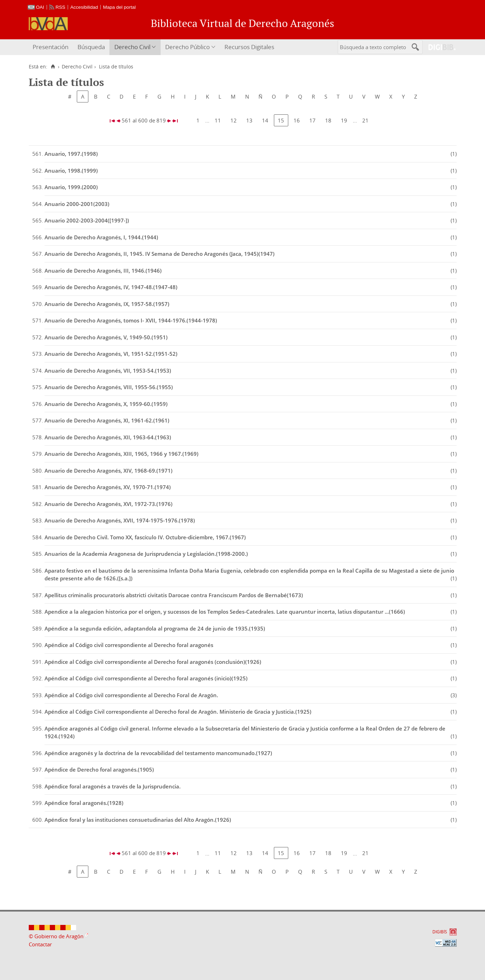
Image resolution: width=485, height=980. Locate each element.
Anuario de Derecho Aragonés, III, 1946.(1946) (103, 271)
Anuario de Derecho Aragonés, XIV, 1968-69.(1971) (109, 471)
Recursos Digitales (249, 47)
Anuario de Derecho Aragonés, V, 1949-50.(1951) (106, 337)
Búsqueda (91, 47)
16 (297, 120)
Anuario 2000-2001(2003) (77, 204)
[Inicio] (53, 67)
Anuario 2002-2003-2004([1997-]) (87, 220)
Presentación (50, 47)
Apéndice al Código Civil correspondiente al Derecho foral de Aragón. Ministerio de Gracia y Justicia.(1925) (178, 712)
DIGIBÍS (440, 932)
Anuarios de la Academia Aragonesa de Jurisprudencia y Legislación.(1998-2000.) (146, 554)
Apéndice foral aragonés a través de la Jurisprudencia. (113, 786)
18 (328, 120)
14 (265, 120)
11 (218, 120)
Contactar (40, 944)
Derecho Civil (132, 47)
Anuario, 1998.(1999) (71, 171)
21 (365, 120)
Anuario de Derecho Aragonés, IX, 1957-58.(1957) (107, 304)
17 (312, 120)
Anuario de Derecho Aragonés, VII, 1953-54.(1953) (108, 371)
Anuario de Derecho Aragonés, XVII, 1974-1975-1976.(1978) (120, 520)
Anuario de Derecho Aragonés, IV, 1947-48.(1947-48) (111, 287)
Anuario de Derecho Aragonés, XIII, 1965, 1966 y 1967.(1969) (122, 454)
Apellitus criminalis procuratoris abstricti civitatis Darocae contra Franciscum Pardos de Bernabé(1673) (174, 595)
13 (249, 120)
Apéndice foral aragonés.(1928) (84, 803)
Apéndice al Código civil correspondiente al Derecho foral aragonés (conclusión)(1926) (153, 662)
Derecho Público (187, 47)
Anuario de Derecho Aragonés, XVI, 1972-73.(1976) (109, 504)
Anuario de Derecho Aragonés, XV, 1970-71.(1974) (108, 487)
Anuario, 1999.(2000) (71, 187)
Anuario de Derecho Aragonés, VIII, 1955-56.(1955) (109, 387)
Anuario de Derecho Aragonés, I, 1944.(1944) (101, 237)
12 (234, 120)
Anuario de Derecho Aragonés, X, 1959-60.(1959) (106, 404)
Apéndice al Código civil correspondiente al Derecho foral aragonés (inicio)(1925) (146, 678)
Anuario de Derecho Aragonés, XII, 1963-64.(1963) (108, 437)
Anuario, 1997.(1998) (71, 154)
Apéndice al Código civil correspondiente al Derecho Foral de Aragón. (131, 695)
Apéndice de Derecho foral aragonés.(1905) (99, 769)
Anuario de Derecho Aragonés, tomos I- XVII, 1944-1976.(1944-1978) (131, 320)
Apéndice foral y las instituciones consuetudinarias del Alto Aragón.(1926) (138, 820)
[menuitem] (51, 47)
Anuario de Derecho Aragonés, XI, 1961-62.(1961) (107, 420)
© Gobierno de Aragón (56, 936)
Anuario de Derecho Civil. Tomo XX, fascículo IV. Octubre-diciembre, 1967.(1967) (145, 537)
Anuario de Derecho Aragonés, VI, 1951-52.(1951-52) (111, 354)
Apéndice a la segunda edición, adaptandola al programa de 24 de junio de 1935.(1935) (155, 628)
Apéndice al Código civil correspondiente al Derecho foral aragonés (129, 645)
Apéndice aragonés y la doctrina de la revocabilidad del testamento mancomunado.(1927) (158, 753)
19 (344, 120)
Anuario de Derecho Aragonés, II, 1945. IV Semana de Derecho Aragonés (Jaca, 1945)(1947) (160, 254)
